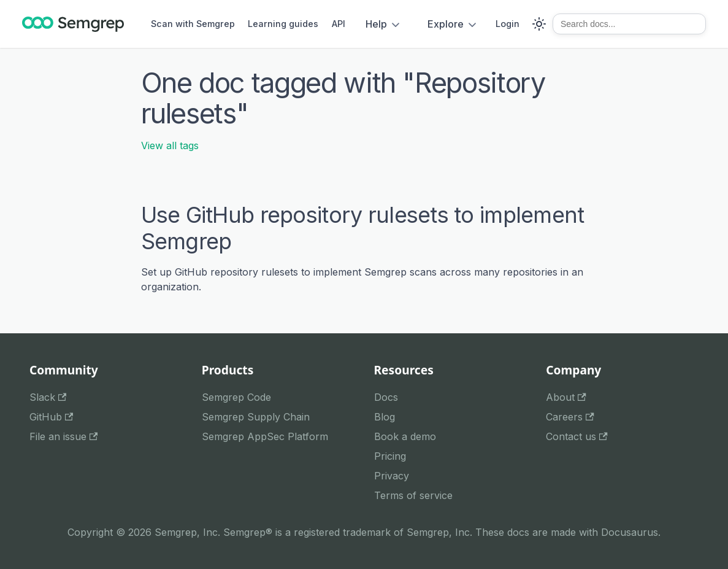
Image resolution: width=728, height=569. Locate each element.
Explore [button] (446, 24)
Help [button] (376, 24)
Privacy (392, 476)
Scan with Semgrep (193, 24)
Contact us (577, 436)
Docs (386, 397)
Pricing (390, 456)
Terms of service (413, 495)
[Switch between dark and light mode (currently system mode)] (539, 24)
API (339, 24)
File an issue (63, 436)
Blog (385, 417)
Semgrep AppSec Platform (265, 436)
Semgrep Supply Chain (256, 417)
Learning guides (283, 24)
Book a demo (405, 436)
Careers (570, 417)
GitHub (51, 417)
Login (508, 24)
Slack (48, 397)
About (566, 397)
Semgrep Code (236, 397)
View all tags (170, 145)
